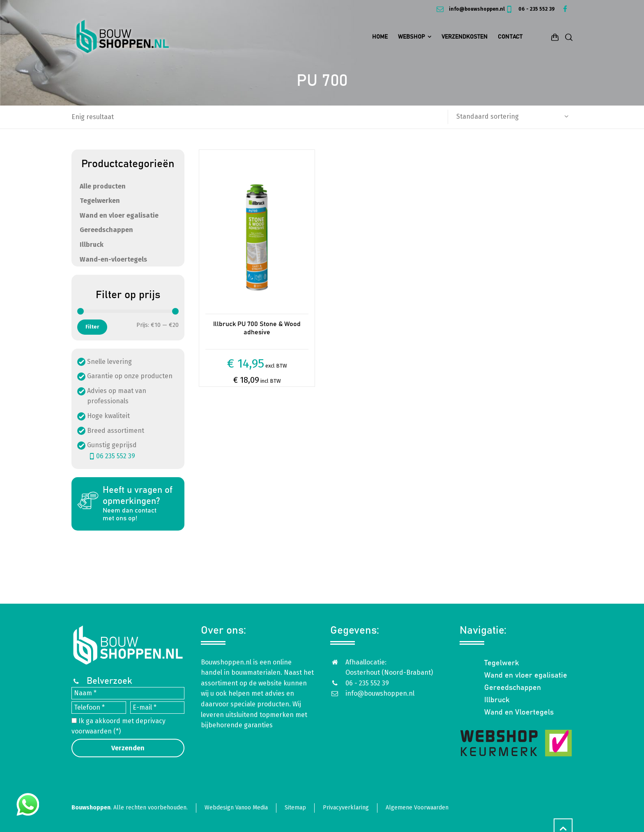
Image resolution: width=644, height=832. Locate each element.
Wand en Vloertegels (519, 712)
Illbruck (92, 245)
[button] (10, 821)
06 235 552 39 (111, 456)
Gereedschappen (106, 230)
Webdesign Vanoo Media (236, 808)
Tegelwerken (100, 201)
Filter (92, 327)
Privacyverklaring (346, 808)
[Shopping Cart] (555, 37)
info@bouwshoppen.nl (470, 9)
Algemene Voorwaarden (417, 808)
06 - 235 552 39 (530, 9)
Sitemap (295, 808)
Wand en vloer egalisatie (119, 215)
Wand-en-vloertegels (113, 259)
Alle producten (103, 186)
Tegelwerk (502, 663)
